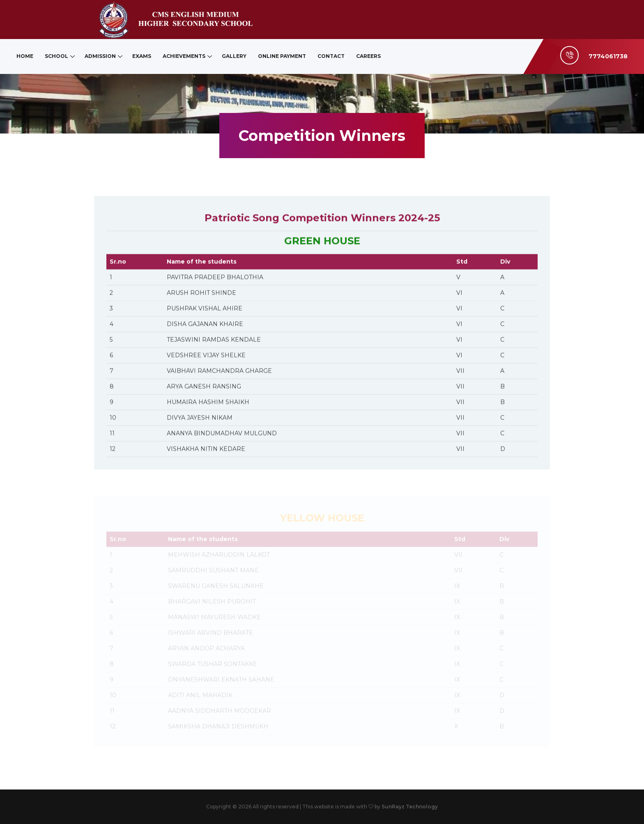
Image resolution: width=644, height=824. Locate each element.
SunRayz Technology (410, 807)
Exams (142, 56)
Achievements (184, 56)
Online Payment (282, 56)
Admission (100, 56)
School (56, 56)
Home (25, 56)
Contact (331, 56)
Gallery (234, 56)
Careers (368, 56)
